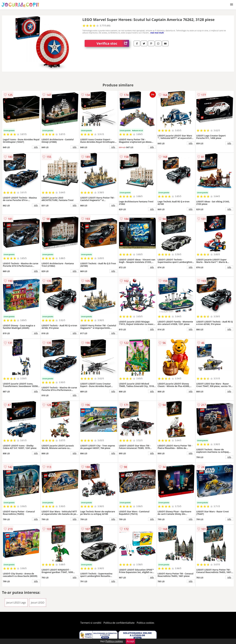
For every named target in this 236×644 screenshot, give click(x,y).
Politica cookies (146, 623)
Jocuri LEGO (38, 603)
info (36, 147)
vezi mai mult (157, 33)
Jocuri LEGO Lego (16, 603)
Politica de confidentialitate (119, 623)
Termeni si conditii (91, 623)
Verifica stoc (113, 43)
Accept (130, 641)
